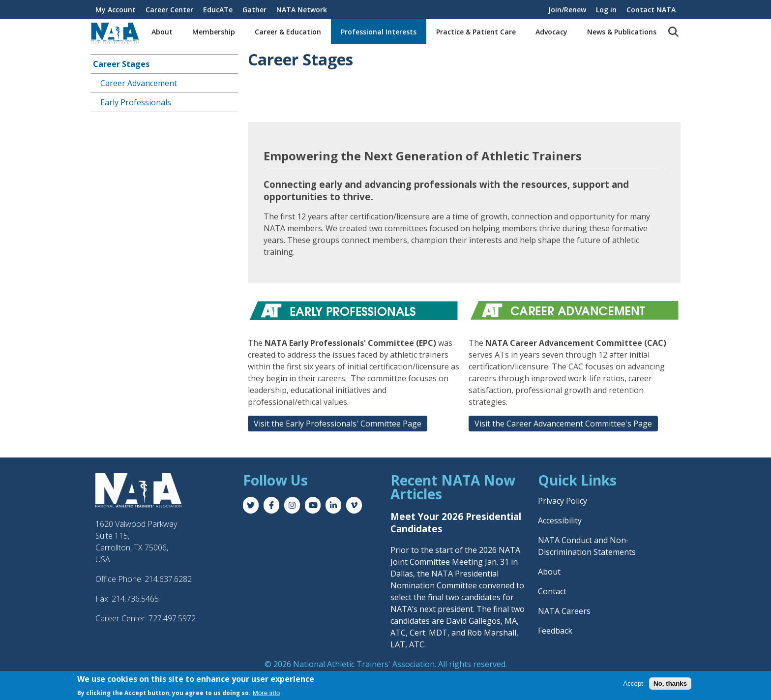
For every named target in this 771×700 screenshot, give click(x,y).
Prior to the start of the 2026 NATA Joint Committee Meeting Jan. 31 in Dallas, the (455, 562)
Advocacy (551, 32)
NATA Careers (564, 611)
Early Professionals (136, 102)
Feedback (555, 631)
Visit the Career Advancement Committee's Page (563, 424)
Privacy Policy (563, 501)
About (162, 32)
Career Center (169, 10)
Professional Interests (379, 32)
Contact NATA (651, 10)
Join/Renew (567, 10)
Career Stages (121, 64)
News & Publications (622, 32)
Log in (606, 10)
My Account (116, 10)
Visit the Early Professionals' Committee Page (338, 424)
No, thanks (670, 684)
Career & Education (288, 32)
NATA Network (302, 10)
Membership (214, 32)
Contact (552, 591)
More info (267, 693)
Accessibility (560, 520)
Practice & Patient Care (476, 32)
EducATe (218, 10)
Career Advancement (139, 83)
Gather (254, 10)
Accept (633, 684)
